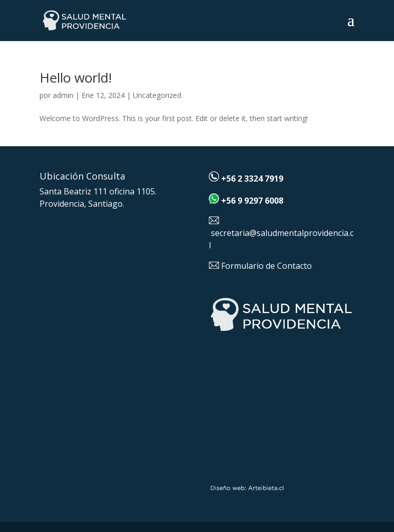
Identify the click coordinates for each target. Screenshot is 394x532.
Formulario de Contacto (267, 266)
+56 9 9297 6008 (252, 201)
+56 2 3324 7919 (252, 179)
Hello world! (76, 77)
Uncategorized (157, 95)
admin (63, 95)
